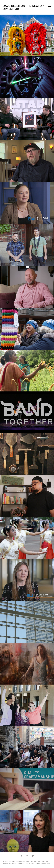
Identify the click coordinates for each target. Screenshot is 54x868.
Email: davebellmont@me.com (16, 862)
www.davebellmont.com (14, 863)
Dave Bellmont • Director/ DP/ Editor (24, 7)
